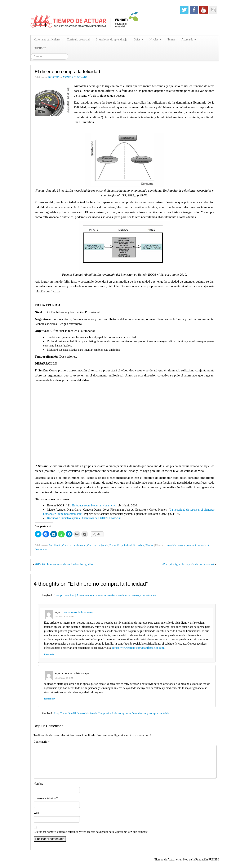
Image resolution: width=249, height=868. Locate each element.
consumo (182, 545)
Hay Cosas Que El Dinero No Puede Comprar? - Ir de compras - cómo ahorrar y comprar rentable (112, 713)
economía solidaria (197, 545)
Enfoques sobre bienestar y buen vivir (94, 505)
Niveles (155, 40)
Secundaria (139, 545)
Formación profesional (121, 545)
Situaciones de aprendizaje (112, 40)
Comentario (42, 742)
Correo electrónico (46, 798)
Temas (171, 40)
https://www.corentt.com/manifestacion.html (138, 648)
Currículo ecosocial (78, 40)
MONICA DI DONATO (75, 77)
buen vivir (171, 545)
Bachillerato (55, 545)
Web (36, 813)
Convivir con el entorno (74, 545)
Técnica (150, 545)
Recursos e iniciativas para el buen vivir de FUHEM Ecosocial (84, 518)
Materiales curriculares (47, 40)
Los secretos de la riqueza (78, 612)
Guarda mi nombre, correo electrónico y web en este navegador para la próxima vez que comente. (91, 832)
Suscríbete (40, 48)
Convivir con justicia (98, 545)
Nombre (40, 784)
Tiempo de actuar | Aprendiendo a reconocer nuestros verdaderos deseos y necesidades (105, 595)
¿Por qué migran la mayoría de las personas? (188, 564)
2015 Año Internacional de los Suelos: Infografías (64, 564)
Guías (138, 40)
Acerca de (189, 40)
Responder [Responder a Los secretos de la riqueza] (50, 654)
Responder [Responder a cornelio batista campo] (50, 699)
